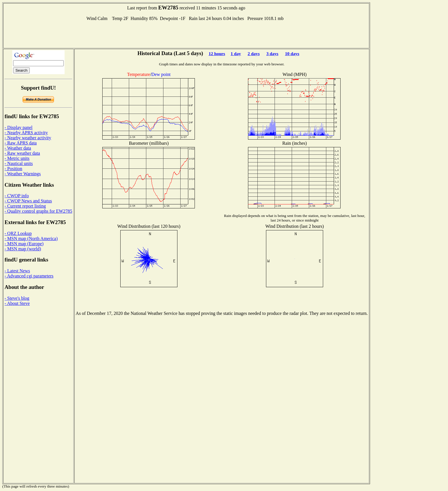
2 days (254, 54)
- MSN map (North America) (31, 239)
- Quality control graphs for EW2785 (38, 211)
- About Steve (17, 303)
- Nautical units (19, 163)
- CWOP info (17, 196)
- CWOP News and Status (28, 201)
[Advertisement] (186, 34)
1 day (236, 54)
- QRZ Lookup (18, 233)
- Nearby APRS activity (26, 133)
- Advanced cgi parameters (29, 276)
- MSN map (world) (23, 249)
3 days (272, 54)
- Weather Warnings (23, 174)
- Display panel (19, 127)
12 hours (217, 54)
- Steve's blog (17, 298)
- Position (13, 169)
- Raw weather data (22, 153)
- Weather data (18, 148)
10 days (292, 54)
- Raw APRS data (21, 143)
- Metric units (17, 158)
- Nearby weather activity (28, 138)
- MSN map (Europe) (24, 244)
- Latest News (17, 271)
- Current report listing (25, 206)
